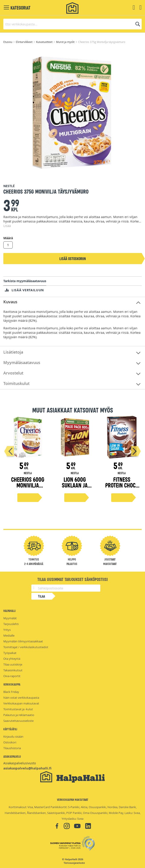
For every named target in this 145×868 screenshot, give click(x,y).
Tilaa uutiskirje (13, 664)
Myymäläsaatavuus (22, 362)
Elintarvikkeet (24, 42)
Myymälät (10, 618)
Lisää (7, 226)
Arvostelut (13, 373)
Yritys (7, 630)
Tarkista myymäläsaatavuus (25, 281)
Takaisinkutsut (13, 670)
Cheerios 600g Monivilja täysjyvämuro (28, 485)
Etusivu (8, 42)
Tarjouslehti (11, 624)
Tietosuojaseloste (74, 863)
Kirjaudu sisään (13, 736)
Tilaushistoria (12, 748)
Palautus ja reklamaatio (19, 715)
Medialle (9, 635)
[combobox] (72, 24)
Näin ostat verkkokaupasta (21, 698)
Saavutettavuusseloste (18, 721)
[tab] (72, 302)
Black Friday (11, 692)
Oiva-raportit (12, 676)
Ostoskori (10, 742)
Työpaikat (10, 653)
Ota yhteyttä (12, 659)
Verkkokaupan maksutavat (21, 703)
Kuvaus (10, 302)
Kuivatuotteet (45, 42)
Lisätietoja (13, 352)
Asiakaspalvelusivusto (20, 763)
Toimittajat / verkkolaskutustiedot (26, 647)
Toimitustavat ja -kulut (18, 709)
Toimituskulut (16, 383)
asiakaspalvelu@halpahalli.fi (27, 768)
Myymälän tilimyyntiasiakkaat (23, 641)
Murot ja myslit (66, 42)
